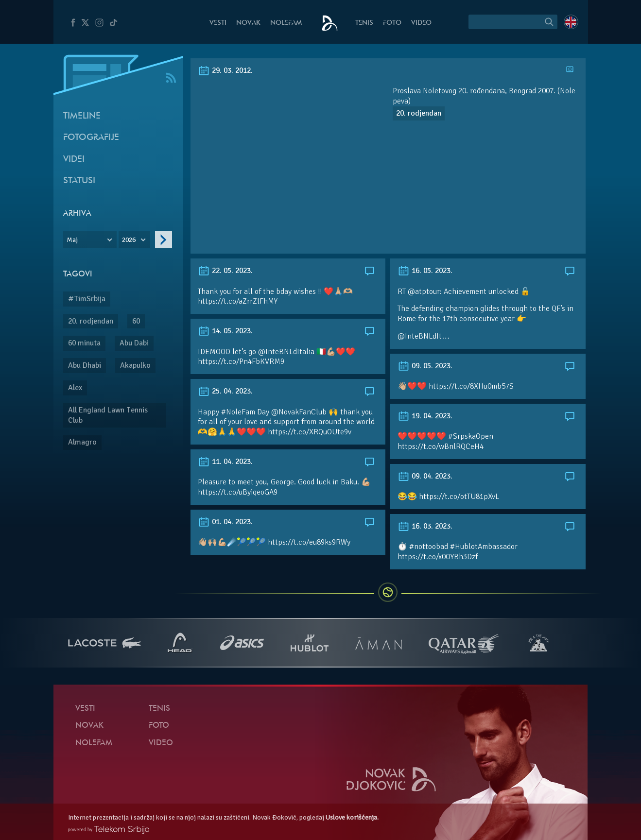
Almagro (82, 442)
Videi (74, 160)
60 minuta (84, 343)
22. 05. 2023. (225, 271)
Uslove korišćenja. (352, 817)
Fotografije (91, 138)
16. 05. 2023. (425, 271)
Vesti (218, 23)
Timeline (82, 116)
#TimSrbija (87, 299)
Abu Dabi (134, 343)
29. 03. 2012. (225, 70)
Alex (75, 388)
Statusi (79, 181)
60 (136, 321)
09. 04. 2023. (425, 476)
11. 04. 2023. (225, 462)
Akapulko (135, 365)
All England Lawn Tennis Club (108, 415)
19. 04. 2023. (425, 416)
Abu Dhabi (85, 365)
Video (421, 23)
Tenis (364, 23)
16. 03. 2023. (425, 526)
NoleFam (286, 23)
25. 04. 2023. (225, 391)
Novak (248, 23)
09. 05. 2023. (425, 366)
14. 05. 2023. (225, 331)
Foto (392, 23)
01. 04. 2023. (225, 522)
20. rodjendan (91, 321)
